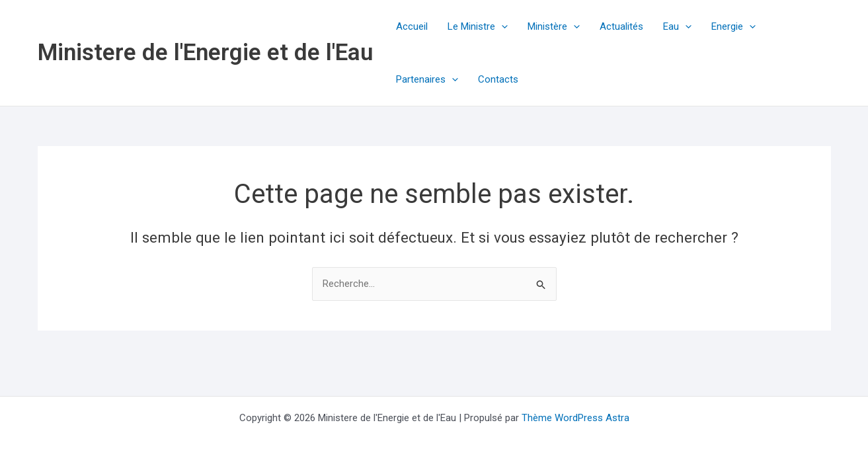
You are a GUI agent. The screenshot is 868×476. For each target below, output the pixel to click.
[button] (501, 26)
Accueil (412, 26)
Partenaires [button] (427, 79)
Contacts (498, 79)
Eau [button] (677, 26)
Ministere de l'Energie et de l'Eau (205, 53)
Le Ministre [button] (478, 26)
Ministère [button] (554, 26)
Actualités (621, 26)
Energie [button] (733, 26)
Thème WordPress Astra (575, 418)
